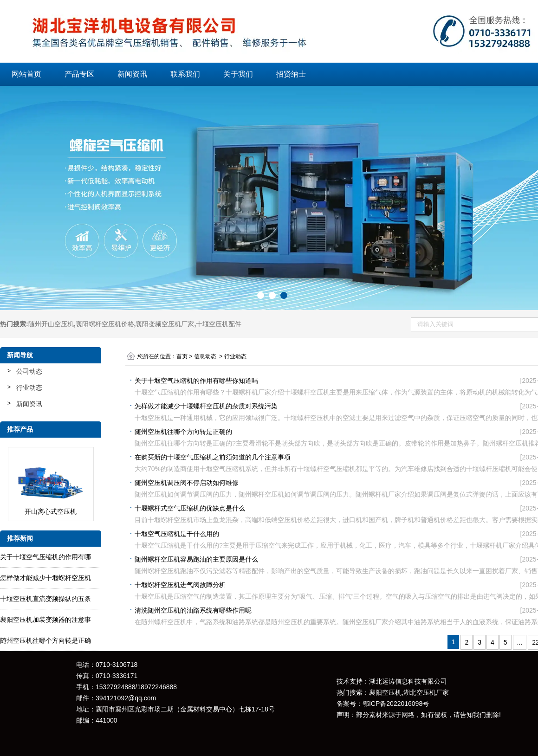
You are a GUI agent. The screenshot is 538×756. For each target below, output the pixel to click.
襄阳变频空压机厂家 (165, 324)
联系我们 (185, 74)
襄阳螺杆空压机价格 (105, 324)
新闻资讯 (132, 74)
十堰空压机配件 (219, 324)
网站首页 (26, 74)
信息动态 (205, 356)
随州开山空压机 (51, 324)
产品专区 (79, 74)
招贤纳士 (291, 74)
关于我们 (238, 74)
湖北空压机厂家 (426, 692)
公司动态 (29, 371)
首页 (182, 356)
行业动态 (29, 388)
